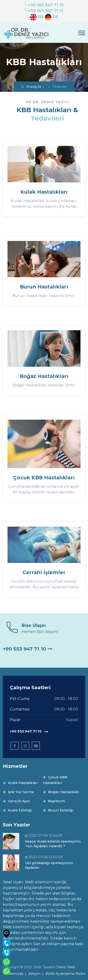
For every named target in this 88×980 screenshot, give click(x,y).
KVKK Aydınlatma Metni (65, 974)
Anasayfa (31, 87)
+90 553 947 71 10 (44, 5)
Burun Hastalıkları (44, 287)
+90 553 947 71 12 (44, 11)
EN (36, 17)
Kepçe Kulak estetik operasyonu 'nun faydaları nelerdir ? (53, 844)
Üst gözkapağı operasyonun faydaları (49, 865)
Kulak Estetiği (17, 810)
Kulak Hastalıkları (44, 192)
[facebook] (15, 746)
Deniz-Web (66, 967)
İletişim (34, 974)
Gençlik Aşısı (16, 801)
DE (51, 17)
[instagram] (25, 746)
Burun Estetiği (58, 810)
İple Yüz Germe (19, 792)
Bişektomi (54, 801)
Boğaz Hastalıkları (44, 376)
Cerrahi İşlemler (44, 572)
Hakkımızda (13, 974)
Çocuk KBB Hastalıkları (44, 478)
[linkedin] (36, 746)
